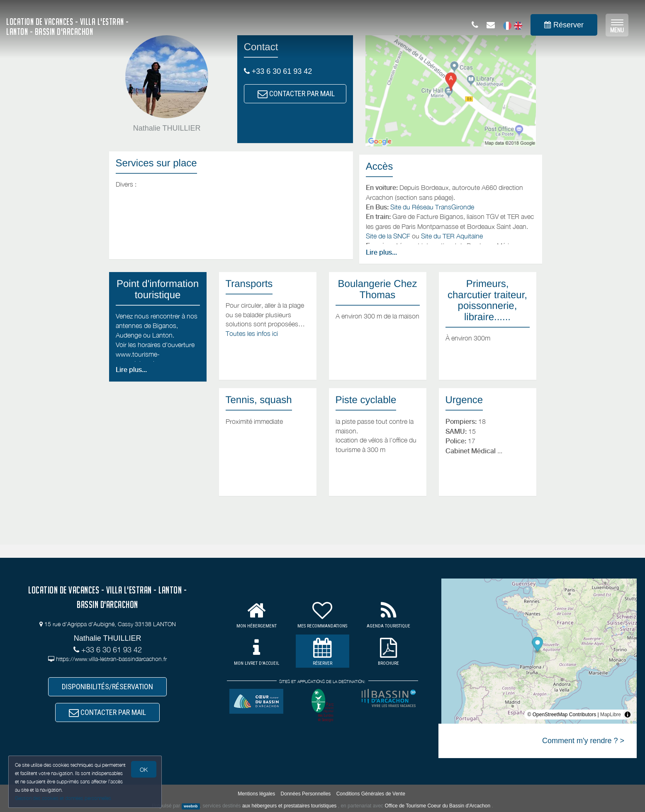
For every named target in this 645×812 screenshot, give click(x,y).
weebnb (191, 806)
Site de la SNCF (388, 236)
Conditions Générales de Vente (371, 794)
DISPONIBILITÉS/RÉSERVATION (107, 687)
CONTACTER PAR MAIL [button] (296, 94)
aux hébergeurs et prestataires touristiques (289, 806)
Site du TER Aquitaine (452, 236)
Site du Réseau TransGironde (432, 207)
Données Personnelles (306, 794)
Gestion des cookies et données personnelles (63, 798)
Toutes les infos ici (252, 333)
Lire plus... (381, 252)
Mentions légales (256, 794)
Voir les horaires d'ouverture (155, 345)
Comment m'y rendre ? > (583, 741)
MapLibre (611, 715)
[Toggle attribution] (628, 715)
